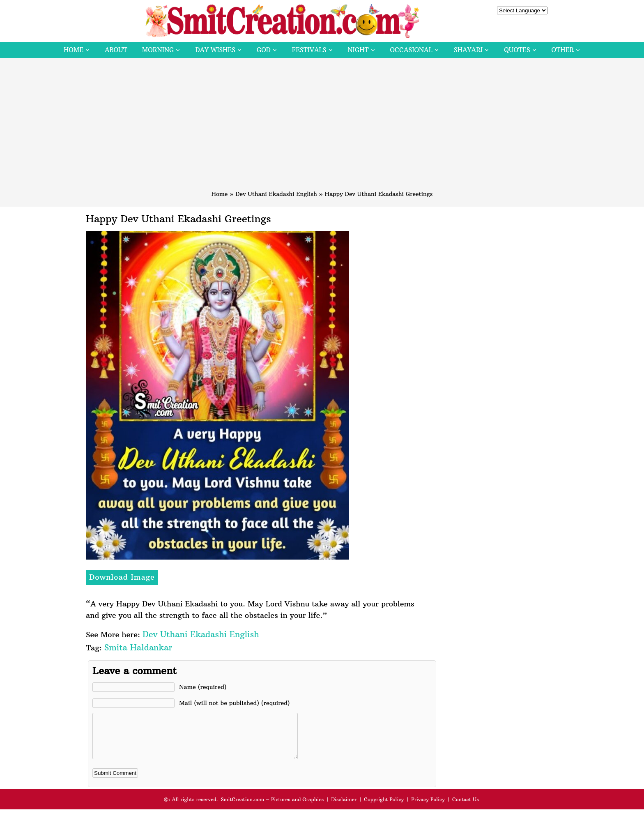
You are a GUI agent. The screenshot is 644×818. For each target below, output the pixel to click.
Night (358, 50)
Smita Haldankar (138, 647)
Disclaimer (344, 808)
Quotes (517, 50)
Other (563, 50)
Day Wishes (215, 50)
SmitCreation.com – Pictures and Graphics (273, 808)
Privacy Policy (428, 808)
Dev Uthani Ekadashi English (276, 194)
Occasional (411, 50)
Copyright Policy (384, 808)
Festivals (309, 50)
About (116, 50)
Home (74, 50)
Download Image (122, 577)
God (264, 50)
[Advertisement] (322, 128)
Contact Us (466, 808)
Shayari (468, 50)
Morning (158, 50)
